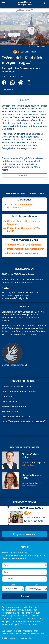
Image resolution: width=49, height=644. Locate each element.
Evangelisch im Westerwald (23, 253)
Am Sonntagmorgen (12, 607)
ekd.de (26, 633)
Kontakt (17, 631)
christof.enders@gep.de (33, 463)
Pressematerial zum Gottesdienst (26, 249)
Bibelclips (19, 613)
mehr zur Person (29, 465)
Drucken (29, 83)
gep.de (18, 633)
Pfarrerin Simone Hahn (31, 476)
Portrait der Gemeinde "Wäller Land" (24, 230)
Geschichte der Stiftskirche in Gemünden (24, 222)
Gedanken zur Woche (13, 619)
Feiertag (35, 616)
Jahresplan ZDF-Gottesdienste (24, 245)
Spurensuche (34, 622)
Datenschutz (7, 633)
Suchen (45, 3)
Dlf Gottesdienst (21, 616)
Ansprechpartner (30, 631)
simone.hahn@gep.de (32, 483)
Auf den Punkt (9, 610)
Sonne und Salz (34, 521)
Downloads (8, 90)
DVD (6, 288)
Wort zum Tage (10, 624)
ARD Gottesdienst (33, 607)
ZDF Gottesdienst (28, 52)
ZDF (4, 76)
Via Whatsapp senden (12, 83)
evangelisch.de (38, 633)
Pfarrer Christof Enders (30, 456)
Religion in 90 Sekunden (14, 622)
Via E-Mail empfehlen (21, 83)
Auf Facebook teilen (4, 83)
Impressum (7, 631)
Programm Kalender (24, 534)
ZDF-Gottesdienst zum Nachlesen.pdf (20, 206)
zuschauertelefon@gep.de (15, 298)
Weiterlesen (25, 176)
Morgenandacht (34, 619)
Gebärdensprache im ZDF (15, 365)
